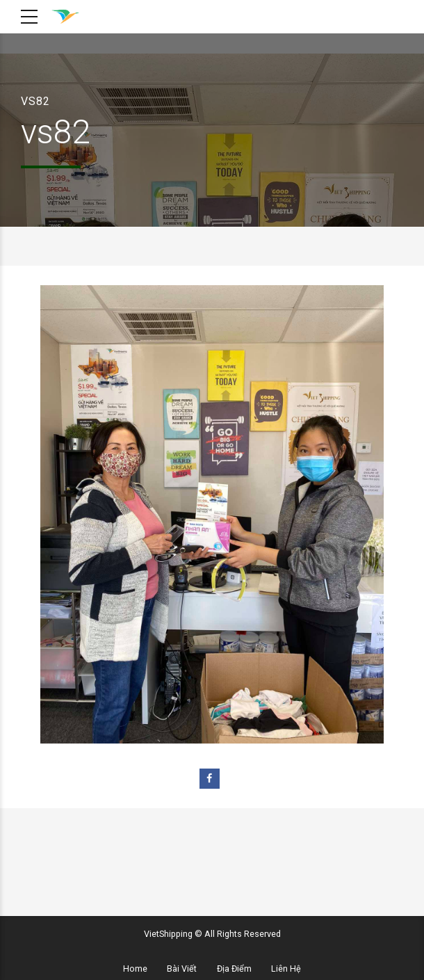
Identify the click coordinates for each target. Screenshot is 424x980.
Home (135, 969)
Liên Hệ (286, 969)
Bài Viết (182, 969)
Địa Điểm (234, 969)
